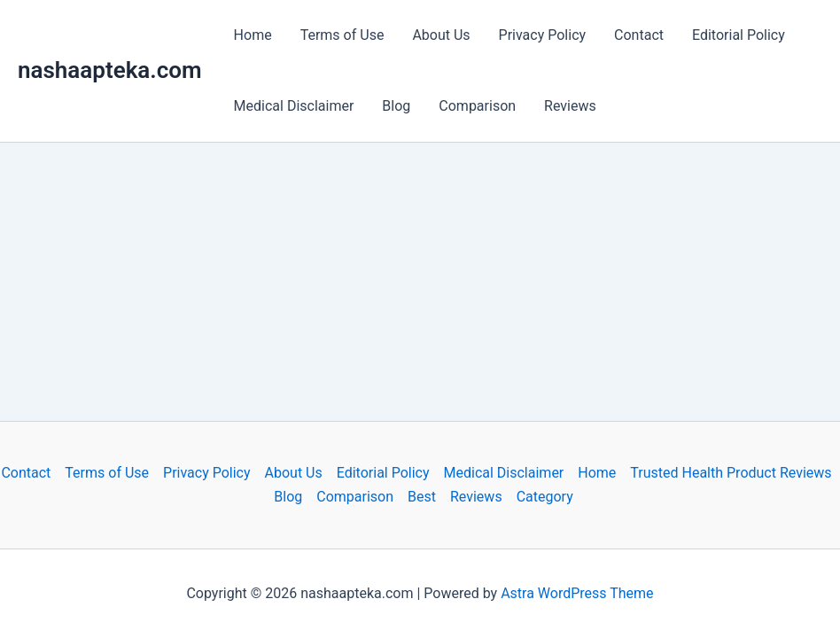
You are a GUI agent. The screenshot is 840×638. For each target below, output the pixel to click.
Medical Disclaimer (294, 106)
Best (422, 497)
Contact (639, 35)
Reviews (570, 106)
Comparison (477, 106)
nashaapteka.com (110, 70)
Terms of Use (342, 35)
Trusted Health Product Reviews (731, 473)
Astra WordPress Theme (577, 593)
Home (253, 35)
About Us (441, 35)
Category (545, 497)
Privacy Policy (543, 35)
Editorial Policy (739, 35)
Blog (396, 106)
